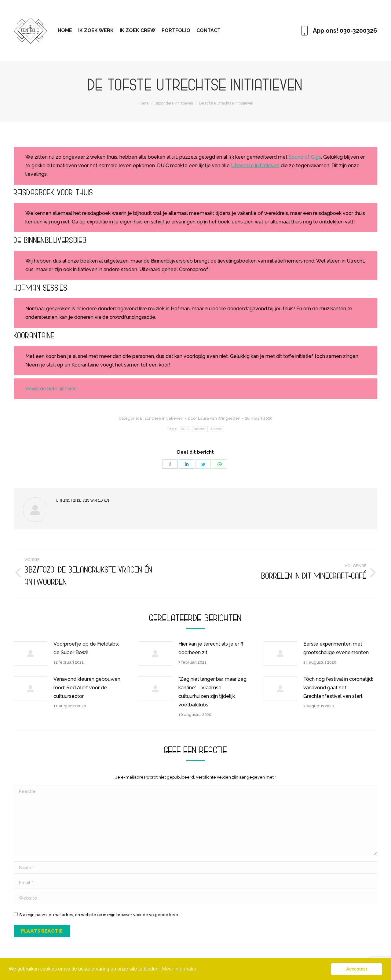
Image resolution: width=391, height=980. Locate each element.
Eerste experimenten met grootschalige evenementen (336, 648)
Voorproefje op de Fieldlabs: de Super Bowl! (86, 648)
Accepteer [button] (357, 969)
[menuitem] (65, 31)
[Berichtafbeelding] (31, 654)
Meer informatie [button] (179, 969)
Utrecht (216, 429)
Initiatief (200, 429)
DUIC (185, 429)
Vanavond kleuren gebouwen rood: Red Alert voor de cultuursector (87, 688)
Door (214, 418)
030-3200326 (358, 31)
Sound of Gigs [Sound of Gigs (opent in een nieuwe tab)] (305, 157)
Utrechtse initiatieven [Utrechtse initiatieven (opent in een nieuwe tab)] (255, 166)
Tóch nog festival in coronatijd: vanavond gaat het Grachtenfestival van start (338, 688)
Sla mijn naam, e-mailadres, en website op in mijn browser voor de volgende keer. (99, 915)
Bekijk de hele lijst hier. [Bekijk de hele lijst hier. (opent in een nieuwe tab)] (51, 389)
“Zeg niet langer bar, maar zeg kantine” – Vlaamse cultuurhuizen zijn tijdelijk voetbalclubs (212, 692)
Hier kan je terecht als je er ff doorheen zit (211, 648)
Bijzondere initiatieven (162, 418)
